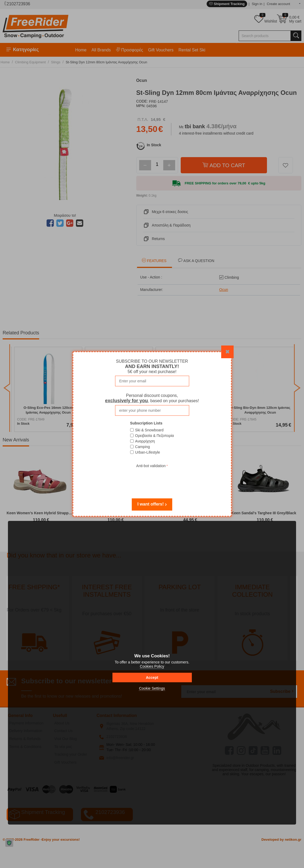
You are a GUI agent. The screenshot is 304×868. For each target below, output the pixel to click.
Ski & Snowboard (149, 430)
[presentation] (152, 480)
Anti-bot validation (151, 466)
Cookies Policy (152, 666)
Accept (152, 677)
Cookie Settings (152, 688)
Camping (143, 447)
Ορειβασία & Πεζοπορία (155, 436)
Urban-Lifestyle (148, 452)
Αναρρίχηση (145, 441)
